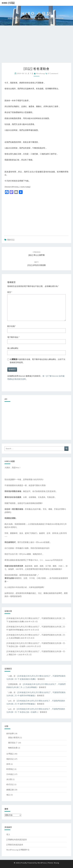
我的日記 (11, 240)
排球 (8, 764)
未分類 (9, 779)
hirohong (41, 73)
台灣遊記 (10, 754)
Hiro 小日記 (8, 3)
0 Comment (53, 73)
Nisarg (57, 863)
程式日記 (10, 784)
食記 (8, 795)
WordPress (42, 863)
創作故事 (10, 733)
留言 (10, 292)
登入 (8, 834)
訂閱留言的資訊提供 (15, 845)
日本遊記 (10, 774)
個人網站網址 (13, 348)
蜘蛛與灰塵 (13, 748)
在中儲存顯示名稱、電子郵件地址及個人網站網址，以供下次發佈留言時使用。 (38, 361)
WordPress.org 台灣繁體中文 (18, 850)
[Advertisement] (36, 45)
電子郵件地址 (13, 337)
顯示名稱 (12, 326)
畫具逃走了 (13, 743)
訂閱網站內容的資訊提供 (17, 840)
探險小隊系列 (14, 738)
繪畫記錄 (10, 790)
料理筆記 (10, 769)
